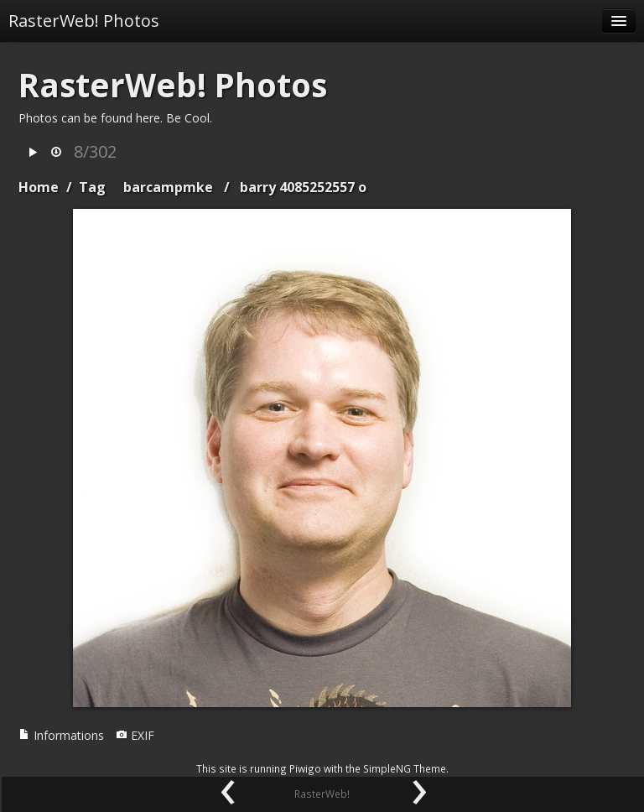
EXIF (135, 735)
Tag (92, 187)
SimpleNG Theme (405, 768)
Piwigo (305, 768)
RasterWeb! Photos (84, 21)
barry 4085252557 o (303, 187)
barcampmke (168, 187)
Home (39, 187)
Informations (61, 735)
